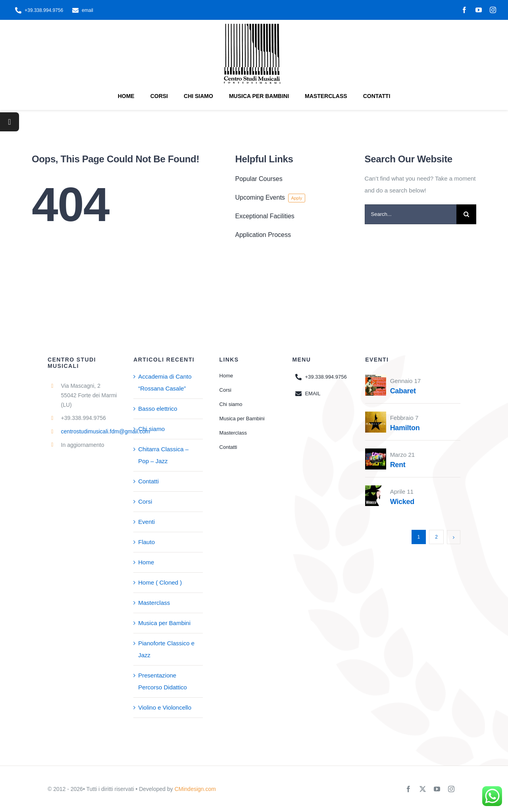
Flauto (146, 542)
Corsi (145, 501)
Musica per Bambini (164, 623)
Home (146, 562)
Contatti (148, 481)
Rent (398, 465)
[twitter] (423, 789)
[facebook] (464, 10)
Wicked (402, 502)
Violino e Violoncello (165, 707)
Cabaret (403, 391)
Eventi (146, 522)
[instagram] (493, 10)
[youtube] (479, 10)
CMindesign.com (195, 789)
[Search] (466, 214)
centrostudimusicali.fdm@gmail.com (106, 431)
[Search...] (411, 214)
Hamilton (405, 428)
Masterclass (154, 603)
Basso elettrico (158, 409)
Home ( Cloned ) (160, 582)
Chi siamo (151, 429)
